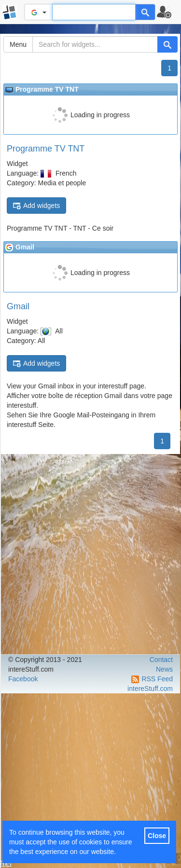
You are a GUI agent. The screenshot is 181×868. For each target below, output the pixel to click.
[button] (168, 12)
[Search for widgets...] (95, 44)
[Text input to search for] (94, 12)
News (164, 669)
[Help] (145, 12)
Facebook (23, 679)
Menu (18, 44)
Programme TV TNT (46, 149)
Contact (161, 660)
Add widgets (36, 206)
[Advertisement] (90, 554)
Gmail (18, 306)
